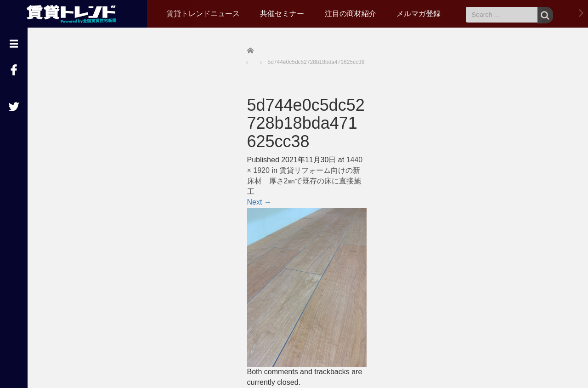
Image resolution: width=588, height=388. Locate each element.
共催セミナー (282, 14)
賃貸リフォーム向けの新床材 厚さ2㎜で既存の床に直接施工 (304, 181)
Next (259, 202)
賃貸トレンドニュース (203, 14)
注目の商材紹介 (351, 14)
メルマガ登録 (418, 14)
